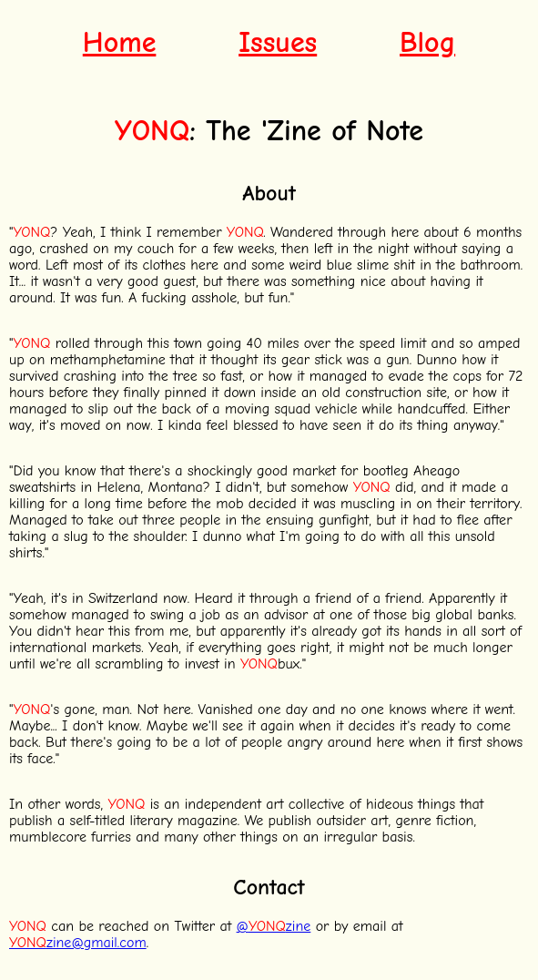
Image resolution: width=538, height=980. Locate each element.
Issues (278, 42)
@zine (274, 926)
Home (120, 42)
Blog (427, 42)
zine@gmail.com (78, 943)
